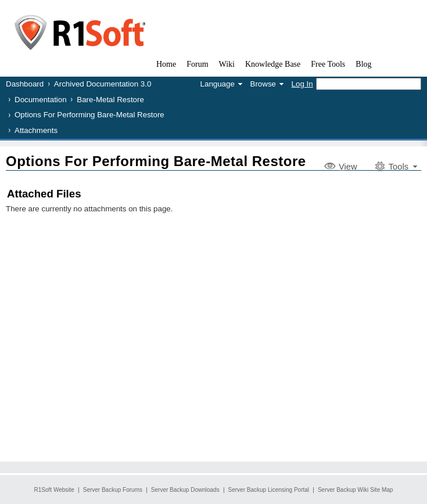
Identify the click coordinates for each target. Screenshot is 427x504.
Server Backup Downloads (185, 490)
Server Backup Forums (113, 490)
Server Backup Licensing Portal (269, 490)
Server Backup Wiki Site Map (356, 490)
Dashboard (25, 84)
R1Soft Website (54, 490)
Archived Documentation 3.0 (103, 84)
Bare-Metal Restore (110, 100)
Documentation (41, 100)
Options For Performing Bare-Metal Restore (89, 115)
